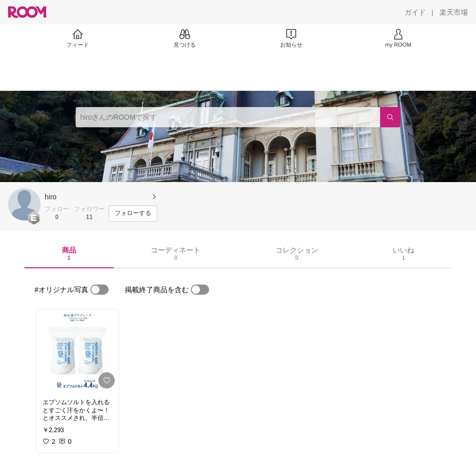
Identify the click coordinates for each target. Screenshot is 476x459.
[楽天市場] (454, 12)
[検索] (390, 117)
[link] (78, 351)
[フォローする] (133, 214)
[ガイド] (415, 12)
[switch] (99, 290)
